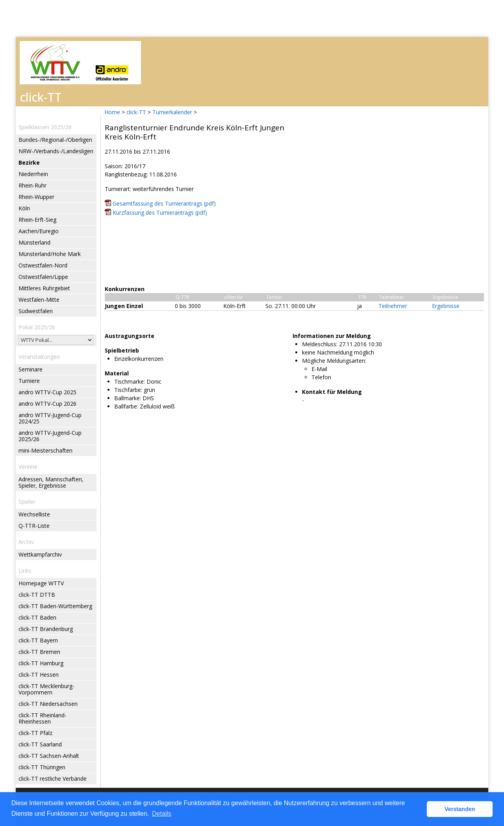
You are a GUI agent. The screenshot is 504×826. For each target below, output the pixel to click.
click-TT (136, 112)
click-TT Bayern (38, 640)
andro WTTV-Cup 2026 (47, 404)
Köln (24, 208)
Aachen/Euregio (39, 231)
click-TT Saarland (40, 744)
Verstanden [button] (460, 809)
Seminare (31, 369)
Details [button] (162, 814)
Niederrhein (33, 174)
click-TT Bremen (39, 652)
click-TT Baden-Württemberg (55, 606)
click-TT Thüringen (42, 767)
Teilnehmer (393, 306)
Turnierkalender (172, 112)
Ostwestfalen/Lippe (43, 277)
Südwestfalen (36, 311)
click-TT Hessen (39, 675)
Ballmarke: (128, 398)
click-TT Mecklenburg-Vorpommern (46, 689)
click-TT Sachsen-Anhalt (49, 756)
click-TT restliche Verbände (53, 779)
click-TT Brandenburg (46, 629)
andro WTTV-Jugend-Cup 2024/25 (50, 418)
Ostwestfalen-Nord (43, 265)
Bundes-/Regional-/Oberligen (55, 140)
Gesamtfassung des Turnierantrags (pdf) (164, 203)
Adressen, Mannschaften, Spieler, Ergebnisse (51, 482)
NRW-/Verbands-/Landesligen (56, 151)
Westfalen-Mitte (39, 300)
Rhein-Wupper (36, 197)
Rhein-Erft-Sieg (37, 220)
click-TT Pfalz (35, 733)
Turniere (29, 381)
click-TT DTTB (37, 595)
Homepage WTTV (41, 583)
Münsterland (34, 242)
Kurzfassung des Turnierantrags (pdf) (160, 213)
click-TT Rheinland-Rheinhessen (43, 718)
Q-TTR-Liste (34, 526)
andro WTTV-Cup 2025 (47, 392)
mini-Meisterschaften (45, 450)
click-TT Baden (37, 617)
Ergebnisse (446, 306)
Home (112, 112)
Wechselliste (34, 514)
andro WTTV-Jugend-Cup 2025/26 (50, 436)
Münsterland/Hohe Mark (50, 254)
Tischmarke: (130, 381)
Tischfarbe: (128, 390)
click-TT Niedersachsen (48, 704)
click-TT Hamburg (41, 663)
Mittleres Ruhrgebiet (44, 288)
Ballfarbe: (126, 406)
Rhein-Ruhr (32, 185)
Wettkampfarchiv (40, 554)
